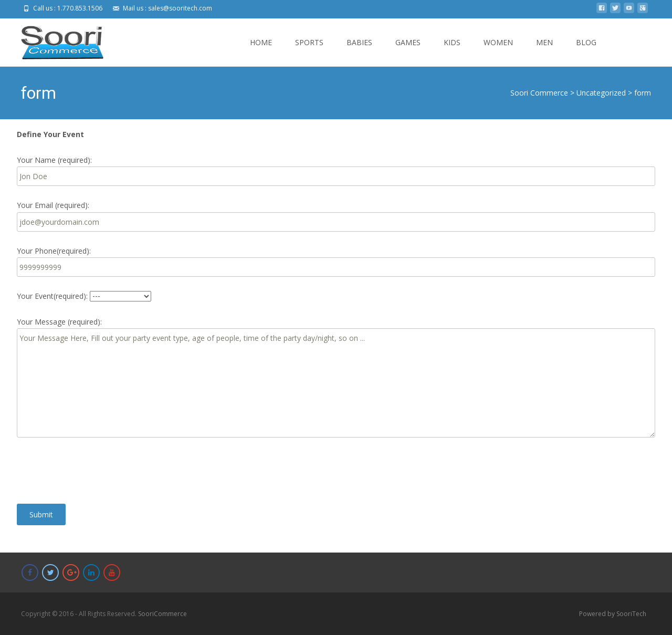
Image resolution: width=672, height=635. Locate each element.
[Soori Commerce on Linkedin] (91, 572)
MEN (544, 52)
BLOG (586, 52)
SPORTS (309, 52)
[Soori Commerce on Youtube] (112, 572)
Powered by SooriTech (613, 614)
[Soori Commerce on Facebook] (30, 572)
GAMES (408, 52)
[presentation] (97, 471)
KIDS (452, 52)
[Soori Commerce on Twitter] (50, 572)
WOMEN (498, 52)
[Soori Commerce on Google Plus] (71, 572)
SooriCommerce (162, 614)
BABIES (359, 52)
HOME (261, 52)
